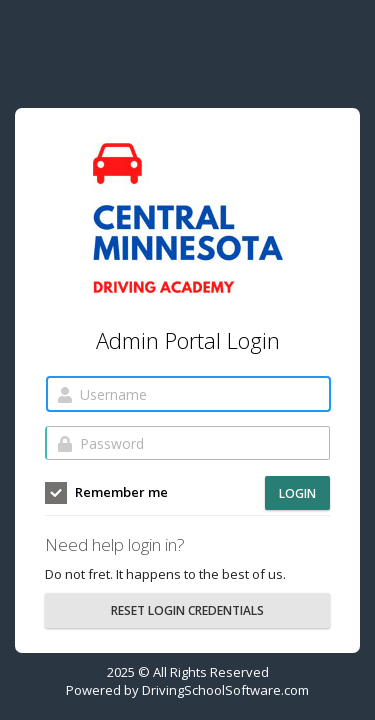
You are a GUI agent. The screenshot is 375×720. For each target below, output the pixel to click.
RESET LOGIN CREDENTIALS (187, 610)
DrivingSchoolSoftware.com (225, 690)
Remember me (106, 493)
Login (297, 493)
